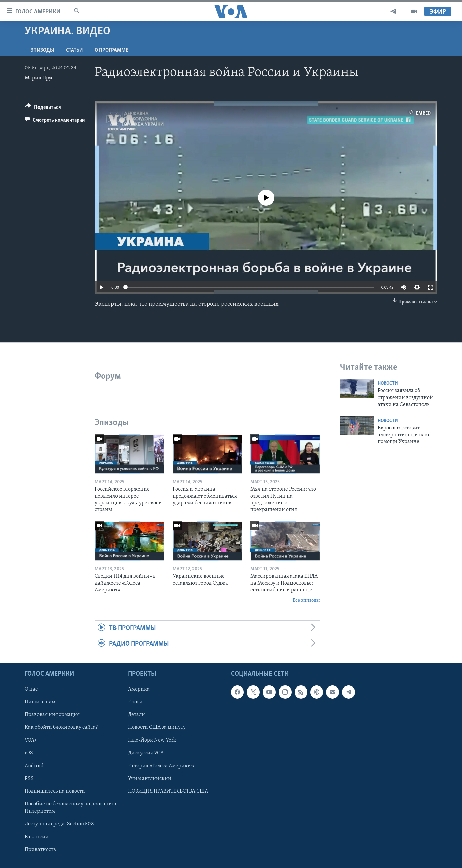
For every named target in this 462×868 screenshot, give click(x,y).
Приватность (40, 850)
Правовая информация (52, 715)
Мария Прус (39, 78)
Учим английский (150, 779)
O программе (111, 50)
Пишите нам (40, 702)
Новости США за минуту (157, 728)
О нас (31, 690)
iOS (29, 753)
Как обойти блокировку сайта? (61, 728)
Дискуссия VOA (146, 753)
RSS (29, 779)
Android (34, 766)
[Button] (43, 108)
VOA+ (31, 740)
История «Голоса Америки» (161, 766)
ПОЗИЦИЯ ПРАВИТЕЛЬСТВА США (168, 791)
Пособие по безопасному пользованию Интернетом (70, 808)
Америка (139, 690)
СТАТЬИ (74, 50)
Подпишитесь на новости (55, 791)
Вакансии (37, 837)
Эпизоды (42, 50)
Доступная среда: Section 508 (59, 824)
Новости (388, 384)
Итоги (135, 702)
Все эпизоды (306, 601)
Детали (136, 715)
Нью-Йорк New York (152, 740)
